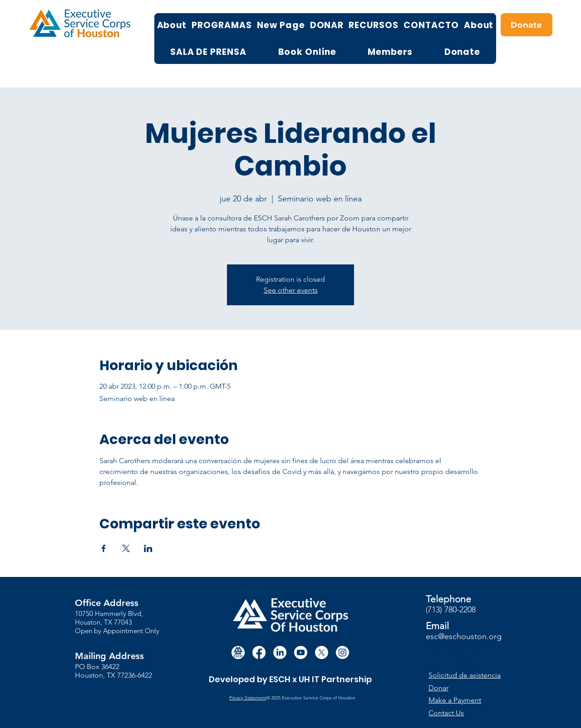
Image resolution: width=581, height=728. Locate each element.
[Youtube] (301, 652)
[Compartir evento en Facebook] (104, 548)
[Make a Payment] (462, 700)
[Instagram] (342, 652)
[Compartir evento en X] (126, 548)
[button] (469, 675)
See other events (291, 290)
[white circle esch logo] (238, 652)
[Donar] (469, 688)
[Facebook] (259, 652)
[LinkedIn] (280, 652)
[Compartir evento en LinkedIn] (148, 548)
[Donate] (527, 25)
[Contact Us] (462, 713)
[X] (322, 652)
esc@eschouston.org (464, 636)
